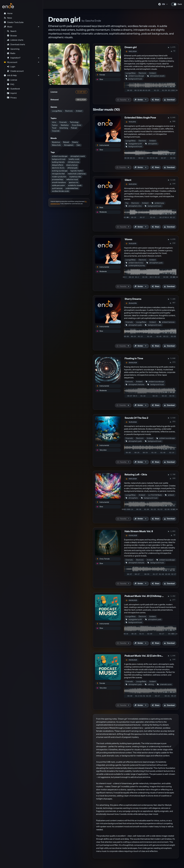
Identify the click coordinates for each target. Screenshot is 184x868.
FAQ (11, 84)
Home (8, 13)
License (12, 80)
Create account (15, 71)
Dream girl (131, 47)
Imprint (12, 93)
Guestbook (13, 89)
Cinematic (63, 122)
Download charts (16, 45)
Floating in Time (134, 358)
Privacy (12, 98)
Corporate (56, 131)
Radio (11, 53)
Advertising (64, 128)
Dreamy (75, 142)
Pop (127, 203)
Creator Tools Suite (14, 22)
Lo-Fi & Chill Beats (155, 495)
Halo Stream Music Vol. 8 (139, 531)
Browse (12, 36)
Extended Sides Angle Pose (140, 118)
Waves (128, 239)
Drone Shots (76, 125)
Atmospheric (69, 145)
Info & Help (10, 75)
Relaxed (66, 142)
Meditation (65, 125)
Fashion (55, 125)
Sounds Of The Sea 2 (136, 418)
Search (12, 31)
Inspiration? (14, 58)
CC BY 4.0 (81, 92)
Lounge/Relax (57, 111)
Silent (128, 180)
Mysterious (56, 142)
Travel (54, 128)
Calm (79, 145)
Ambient (79, 111)
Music (8, 27)
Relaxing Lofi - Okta (136, 475)
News (8, 18)
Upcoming (13, 49)
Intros (54, 122)
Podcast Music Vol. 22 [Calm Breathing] (147, 656)
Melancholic (56, 145)
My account (10, 62)
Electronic (69, 111)
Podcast (74, 128)
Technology (74, 122)
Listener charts (15, 40)
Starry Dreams (133, 299)
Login (11, 67)
